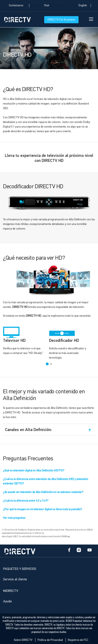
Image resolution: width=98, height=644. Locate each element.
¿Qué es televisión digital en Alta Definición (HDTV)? (34, 470)
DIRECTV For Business (61, 20)
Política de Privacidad (50, 640)
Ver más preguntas (14, 518)
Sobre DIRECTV (23, 640)
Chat (47, 5)
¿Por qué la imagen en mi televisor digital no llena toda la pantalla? (43, 509)
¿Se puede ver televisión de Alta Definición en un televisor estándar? (43, 492)
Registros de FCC (78, 640)
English (83, 5)
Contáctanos (16, 5)
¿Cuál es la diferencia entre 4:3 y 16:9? (26, 501)
